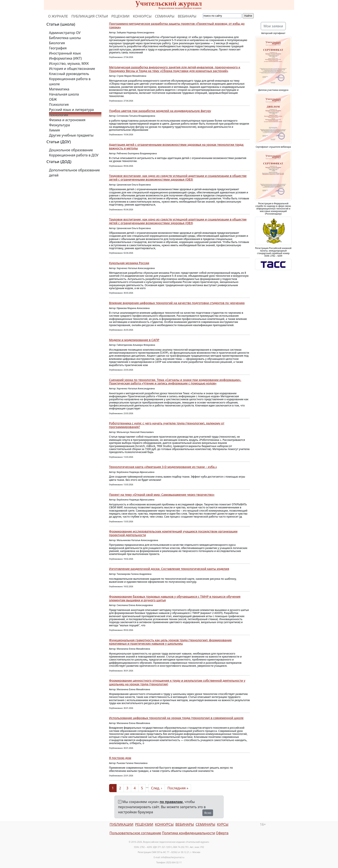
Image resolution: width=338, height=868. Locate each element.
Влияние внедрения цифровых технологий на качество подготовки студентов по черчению (177, 303)
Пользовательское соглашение (135, 833)
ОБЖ (53, 99)
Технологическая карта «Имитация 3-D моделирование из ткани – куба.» (163, 467)
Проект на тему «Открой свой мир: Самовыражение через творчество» (162, 495)
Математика (59, 89)
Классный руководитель (69, 74)
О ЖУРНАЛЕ (58, 16)
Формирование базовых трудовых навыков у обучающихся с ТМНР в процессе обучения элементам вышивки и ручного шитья (175, 598)
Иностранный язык (65, 53)
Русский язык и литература (71, 110)
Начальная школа (64, 94)
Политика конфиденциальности (188, 833)
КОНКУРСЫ (142, 16)
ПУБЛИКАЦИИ (121, 824)
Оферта (222, 833)
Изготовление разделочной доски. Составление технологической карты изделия (169, 569)
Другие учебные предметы (71, 135)
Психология (59, 104)
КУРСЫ (223, 824)
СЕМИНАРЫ (165, 16)
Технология (59, 115)
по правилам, (172, 802)
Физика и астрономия (67, 120)
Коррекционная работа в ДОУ (74, 155)
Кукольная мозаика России (129, 263)
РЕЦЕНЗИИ (121, 16)
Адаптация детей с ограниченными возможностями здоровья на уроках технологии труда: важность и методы (177, 146)
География (58, 48)
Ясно (208, 813)
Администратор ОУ (65, 33)
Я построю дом (120, 758)
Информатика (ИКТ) (65, 58)
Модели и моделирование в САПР (134, 340)
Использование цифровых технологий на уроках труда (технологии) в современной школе (176, 718)
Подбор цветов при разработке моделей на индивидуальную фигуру (160, 111)
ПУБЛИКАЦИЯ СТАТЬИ (90, 16)
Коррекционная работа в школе (70, 81)
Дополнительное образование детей (74, 173)
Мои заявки (273, 26)
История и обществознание (72, 69)
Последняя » (178, 788)
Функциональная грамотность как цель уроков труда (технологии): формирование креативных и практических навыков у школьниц (170, 642)
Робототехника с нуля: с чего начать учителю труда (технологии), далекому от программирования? (167, 425)
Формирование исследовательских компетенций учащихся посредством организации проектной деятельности (173, 533)
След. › (157, 788)
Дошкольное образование (71, 150)
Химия (54, 130)
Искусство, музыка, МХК (69, 63)
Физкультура (59, 125)
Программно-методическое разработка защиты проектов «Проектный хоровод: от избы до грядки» (177, 25)
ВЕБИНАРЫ (187, 16)
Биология (57, 43)
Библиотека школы (65, 38)
